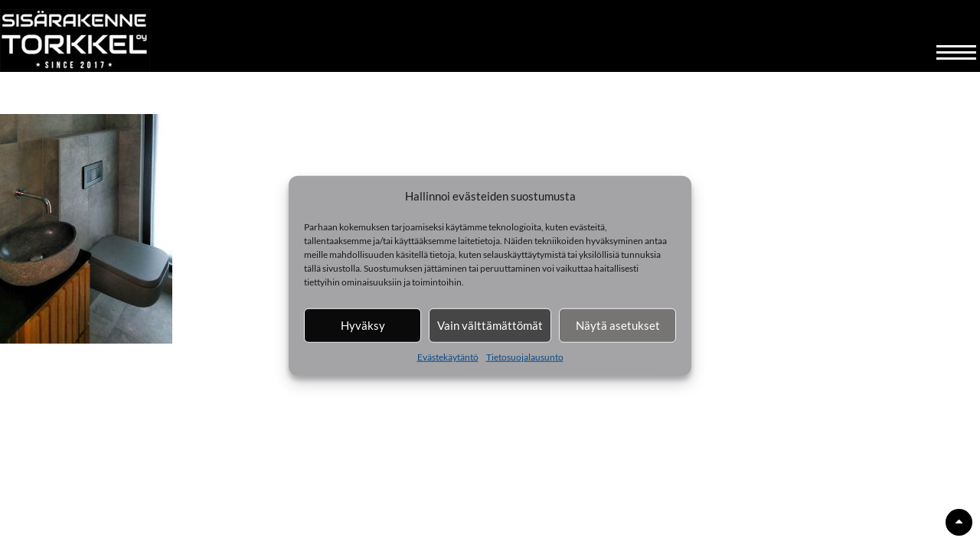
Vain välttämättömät (490, 325)
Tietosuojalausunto (525, 356)
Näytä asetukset (618, 325)
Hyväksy (363, 325)
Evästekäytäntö (448, 356)
